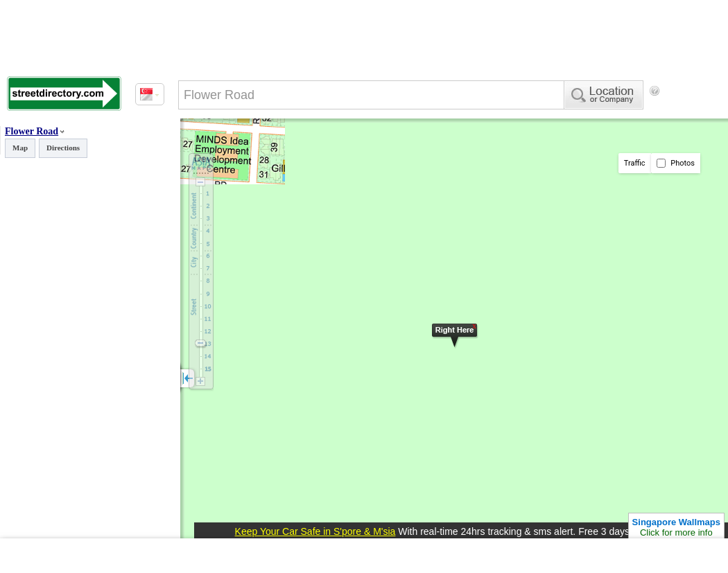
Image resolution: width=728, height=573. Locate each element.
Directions (63, 148)
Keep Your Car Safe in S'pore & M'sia (315, 531)
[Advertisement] (236, 148)
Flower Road (32, 131)
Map (20, 148)
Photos (676, 163)
